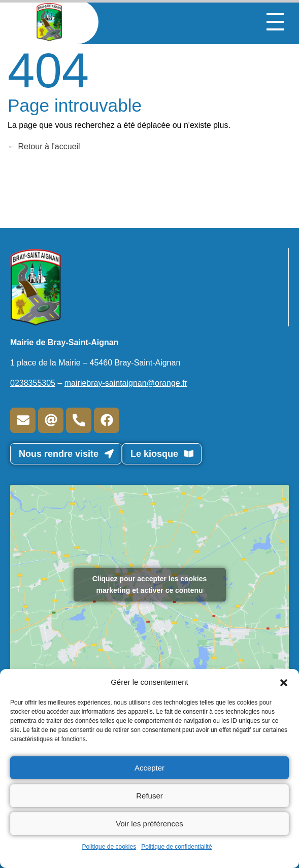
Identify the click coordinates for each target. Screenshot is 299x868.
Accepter (149, 768)
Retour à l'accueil (44, 146)
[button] (284, 682)
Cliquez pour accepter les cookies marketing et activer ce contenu (150, 585)
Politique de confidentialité (176, 847)
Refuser (149, 796)
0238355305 (33, 383)
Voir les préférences (149, 824)
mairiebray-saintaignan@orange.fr (126, 383)
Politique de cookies (109, 847)
